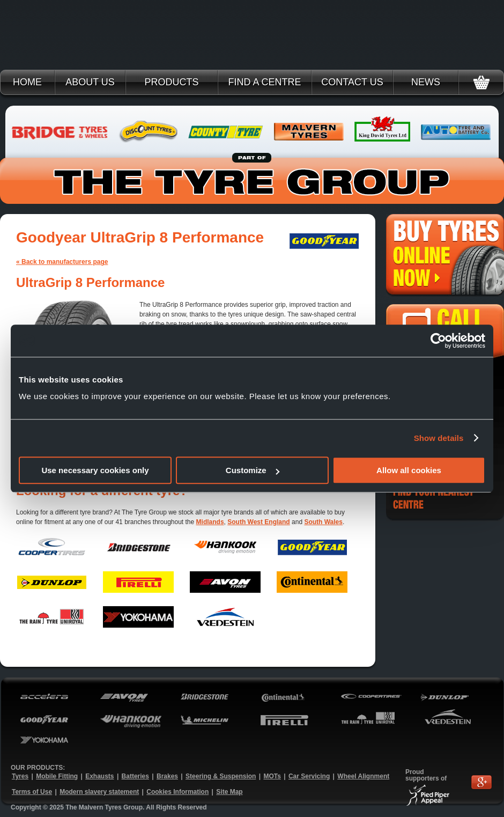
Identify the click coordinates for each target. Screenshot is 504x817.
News (426, 82)
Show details (439, 438)
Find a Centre (264, 82)
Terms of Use (32, 792)
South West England (258, 522)
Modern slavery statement (99, 792)
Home (27, 82)
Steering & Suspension (221, 776)
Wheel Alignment (363, 776)
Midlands (210, 522)
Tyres (20, 776)
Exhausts (99, 776)
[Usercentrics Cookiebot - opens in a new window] (438, 341)
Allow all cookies (409, 470)
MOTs (272, 776)
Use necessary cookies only (95, 470)
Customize (253, 470)
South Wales (323, 522)
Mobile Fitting (57, 776)
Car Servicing (309, 776)
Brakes (167, 776)
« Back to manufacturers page (62, 262)
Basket (481, 82)
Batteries (135, 776)
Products (171, 82)
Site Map (229, 792)
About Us (90, 82)
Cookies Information (177, 792)
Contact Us (352, 82)
